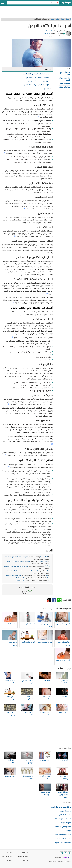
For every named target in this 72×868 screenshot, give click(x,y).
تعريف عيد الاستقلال (64, 838)
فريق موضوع (8, 860)
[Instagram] (62, 853)
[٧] (9, 467)
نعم (30, 592)
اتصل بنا (10, 853)
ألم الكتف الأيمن (65, 84)
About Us (26, 860)
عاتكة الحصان (49, 31)
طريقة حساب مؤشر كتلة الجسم (61, 807)
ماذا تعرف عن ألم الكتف (64, 79)
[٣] (20, 274)
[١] (38, 117)
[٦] (5, 455)
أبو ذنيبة (68, 831)
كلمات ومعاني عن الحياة (63, 827)
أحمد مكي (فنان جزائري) (63, 842)
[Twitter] (66, 853)
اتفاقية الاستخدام (7, 856)
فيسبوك (54, 600)
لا (25, 592)
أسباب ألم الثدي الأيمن (65, 73)
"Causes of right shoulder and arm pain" (23, 557)
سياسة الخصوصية (23, 856)
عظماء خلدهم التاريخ (64, 815)
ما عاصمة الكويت (66, 811)
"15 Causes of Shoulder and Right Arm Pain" (23, 562)
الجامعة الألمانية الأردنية (63, 835)
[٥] (16, 432)
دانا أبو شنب (47, 34)
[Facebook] (70, 853)
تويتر (49, 600)
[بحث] (57, 3)
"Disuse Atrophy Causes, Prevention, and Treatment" (27, 571)
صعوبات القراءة (66, 823)
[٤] (36, 416)
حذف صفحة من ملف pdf (63, 819)
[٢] (5, 153)
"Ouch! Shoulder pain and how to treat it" (24, 566)
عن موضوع (25, 853)
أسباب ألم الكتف (65, 87)
